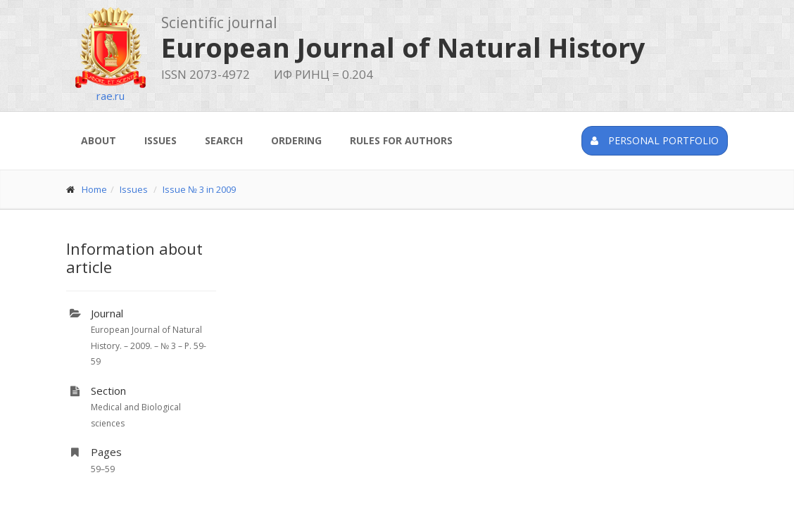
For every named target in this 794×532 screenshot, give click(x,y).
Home (94, 189)
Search (224, 140)
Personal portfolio (655, 140)
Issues (160, 140)
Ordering (296, 140)
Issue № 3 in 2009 (199, 189)
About (99, 140)
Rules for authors (401, 140)
